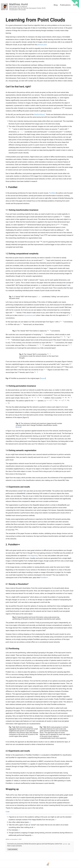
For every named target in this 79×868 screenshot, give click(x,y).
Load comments (13, 849)
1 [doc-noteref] (45, 114)
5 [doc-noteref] (45, 630)
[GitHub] (35, 865)
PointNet (52, 193)
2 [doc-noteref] (67, 285)
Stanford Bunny (39, 114)
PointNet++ (44, 578)
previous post (42, 45)
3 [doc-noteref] (23, 490)
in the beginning (32, 556)
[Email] (31, 865)
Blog (56, 5)
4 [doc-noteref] (29, 597)
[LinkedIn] (44, 865)
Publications (65, 5)
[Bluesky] (40, 865)
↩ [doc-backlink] (56, 820)
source (43, 378)
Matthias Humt (19, 4)
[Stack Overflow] (48, 865)
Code (7, 812)
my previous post (30, 315)
